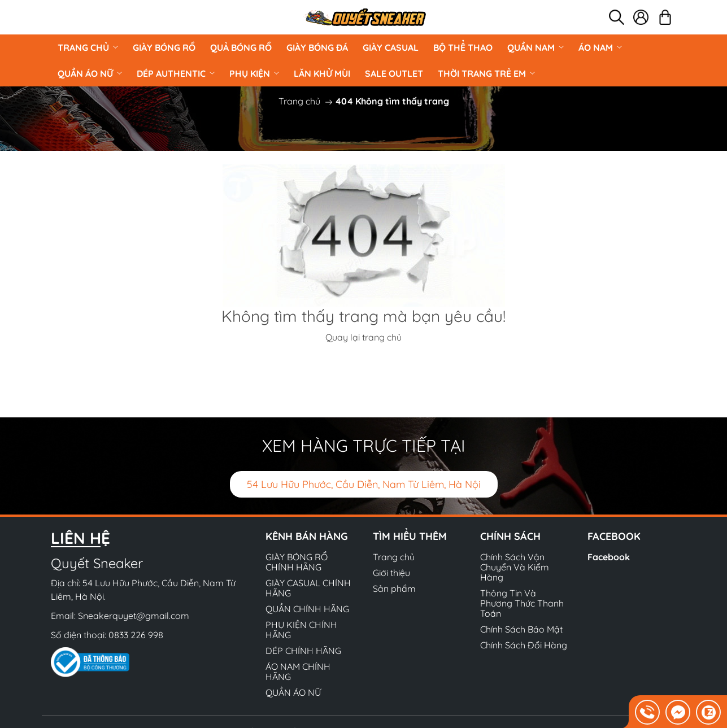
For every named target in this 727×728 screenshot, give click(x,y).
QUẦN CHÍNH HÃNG (307, 609)
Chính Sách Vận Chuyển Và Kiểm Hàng (515, 567)
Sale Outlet (394, 73)
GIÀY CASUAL (391, 47)
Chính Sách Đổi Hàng (524, 645)
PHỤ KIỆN (254, 73)
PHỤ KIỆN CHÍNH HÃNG (301, 630)
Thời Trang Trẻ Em (486, 73)
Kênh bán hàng (307, 536)
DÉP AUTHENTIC (176, 73)
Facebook (609, 557)
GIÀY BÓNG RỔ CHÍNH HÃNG (297, 562)
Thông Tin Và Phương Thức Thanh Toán (522, 603)
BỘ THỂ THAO (463, 47)
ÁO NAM (600, 47)
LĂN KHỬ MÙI (322, 73)
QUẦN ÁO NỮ (90, 73)
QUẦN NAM (536, 47)
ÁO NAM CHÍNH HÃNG (298, 672)
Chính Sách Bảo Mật (521, 629)
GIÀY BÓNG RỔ (164, 47)
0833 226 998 (136, 635)
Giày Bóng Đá (317, 47)
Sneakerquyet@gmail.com (134, 616)
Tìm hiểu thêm (410, 536)
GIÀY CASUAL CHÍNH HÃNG (308, 588)
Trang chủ (88, 47)
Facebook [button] (614, 536)
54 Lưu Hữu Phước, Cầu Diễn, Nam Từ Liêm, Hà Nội (364, 484)
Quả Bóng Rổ (241, 47)
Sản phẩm (394, 588)
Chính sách (510, 536)
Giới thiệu (391, 573)
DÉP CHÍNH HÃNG (303, 651)
